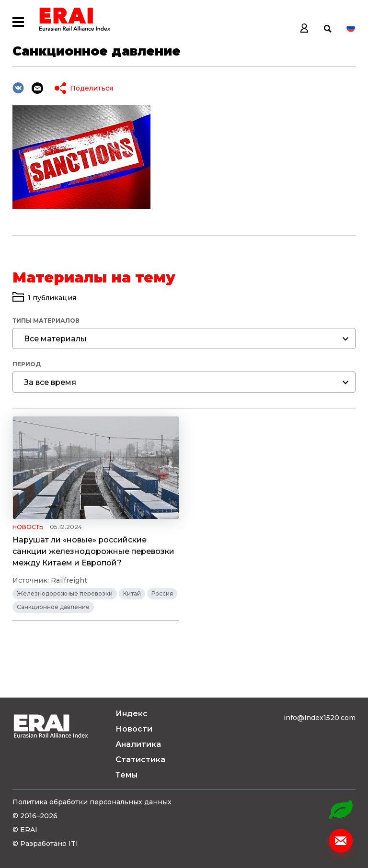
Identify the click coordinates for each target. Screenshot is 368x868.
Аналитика (138, 744)
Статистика (140, 760)
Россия (162, 593)
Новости (134, 729)
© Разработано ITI (45, 844)
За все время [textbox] (50, 382)
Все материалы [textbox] (55, 339)
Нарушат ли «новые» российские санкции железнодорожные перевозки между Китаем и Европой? (93, 551)
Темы (126, 775)
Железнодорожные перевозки (65, 593)
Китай (132, 593)
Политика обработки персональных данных (92, 802)
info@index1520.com (320, 718)
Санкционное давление (53, 607)
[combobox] (184, 338)
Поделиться (92, 88)
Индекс (132, 714)
